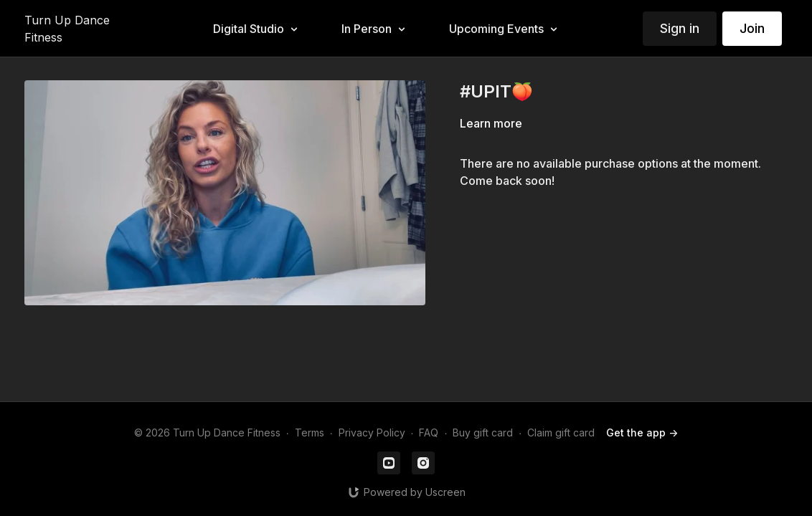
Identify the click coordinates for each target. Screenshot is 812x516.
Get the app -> (642, 433)
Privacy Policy (372, 433)
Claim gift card (561, 433)
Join (752, 28)
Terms (310, 433)
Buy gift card (483, 433)
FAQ (429, 433)
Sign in (680, 28)
